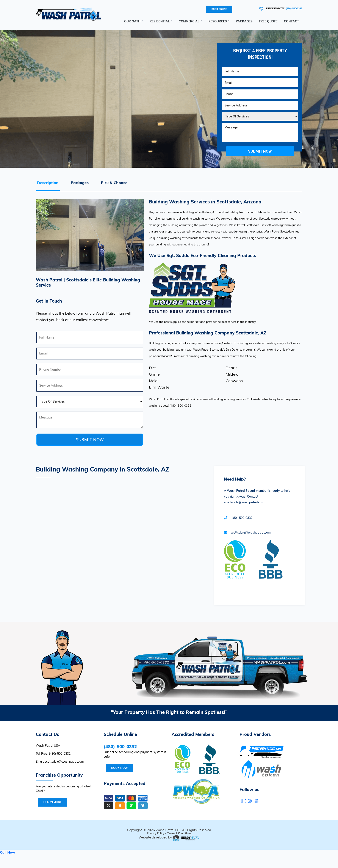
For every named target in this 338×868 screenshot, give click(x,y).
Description (48, 183)
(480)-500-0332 (294, 9)
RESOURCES (219, 21)
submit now (260, 151)
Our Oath (134, 21)
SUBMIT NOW (90, 439)
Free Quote (268, 21)
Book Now (120, 768)
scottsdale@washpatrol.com (250, 532)
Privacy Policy (156, 833)
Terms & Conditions (179, 833)
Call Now (8, 852)
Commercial (190, 21)
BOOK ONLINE (219, 9)
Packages (244, 21)
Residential (161, 21)
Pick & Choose (114, 183)
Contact (291, 21)
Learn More (52, 802)
